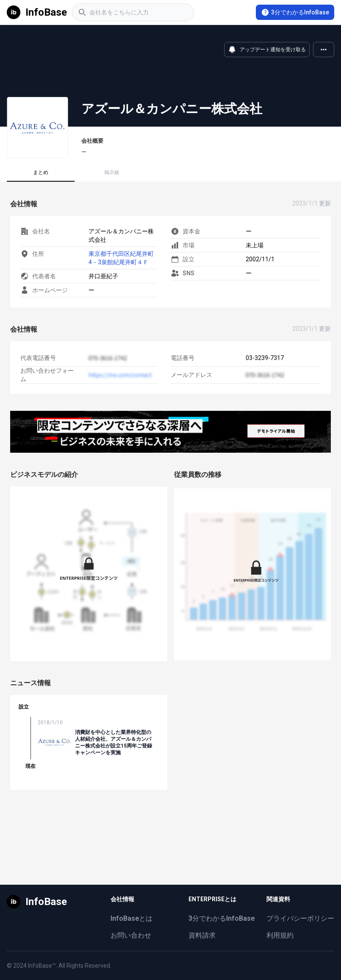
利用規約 (280, 935)
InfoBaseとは (132, 918)
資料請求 (202, 935)
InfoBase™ (42, 966)
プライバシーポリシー (300, 918)
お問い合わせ (131, 935)
